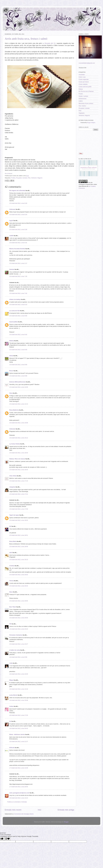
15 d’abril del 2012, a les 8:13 (18, 305)
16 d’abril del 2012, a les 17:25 (19, 715)
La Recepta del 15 (49, 43)
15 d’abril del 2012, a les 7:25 (18, 276)
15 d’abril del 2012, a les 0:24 (18, 215)
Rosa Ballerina (14, 410)
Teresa (12, 581)
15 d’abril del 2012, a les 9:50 (18, 365)
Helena (12, 341)
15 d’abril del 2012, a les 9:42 (18, 335)
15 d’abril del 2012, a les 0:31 (18, 243)
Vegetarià (82, 113)
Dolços (81, 89)
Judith (11, 236)
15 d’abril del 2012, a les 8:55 (18, 316)
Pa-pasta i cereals (22, 178)
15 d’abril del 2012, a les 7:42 (18, 293)
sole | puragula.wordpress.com (19, 793)
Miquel (12, 680)
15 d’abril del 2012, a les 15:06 (19, 423)
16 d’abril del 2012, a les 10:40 (19, 674)
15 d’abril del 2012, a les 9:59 (18, 376)
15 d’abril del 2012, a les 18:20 (19, 520)
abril (11, 553)
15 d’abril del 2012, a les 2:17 (18, 263)
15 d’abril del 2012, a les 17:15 (19, 481)
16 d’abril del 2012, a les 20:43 (19, 728)
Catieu (11, 706)
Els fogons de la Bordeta (17, 191)
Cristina (12, 566)
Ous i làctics (82, 106)
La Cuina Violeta (15, 444)
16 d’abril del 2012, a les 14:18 (19, 689)
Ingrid (11, 221)
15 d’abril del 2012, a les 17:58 (19, 509)
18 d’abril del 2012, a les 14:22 (19, 798)
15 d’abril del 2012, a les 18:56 (19, 547)
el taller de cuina (15, 650)
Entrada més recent (13, 810)
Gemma (12, 269)
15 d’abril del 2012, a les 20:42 (19, 586)
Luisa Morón (13, 695)
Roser (11, 371)
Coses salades (83, 84)
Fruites (13, 178)
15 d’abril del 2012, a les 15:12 (19, 438)
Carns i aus (82, 77)
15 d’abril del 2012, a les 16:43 (19, 470)
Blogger (66, 822)
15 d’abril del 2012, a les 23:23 (19, 629)
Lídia (11, 663)
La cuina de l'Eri (15, 311)
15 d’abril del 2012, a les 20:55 (19, 601)
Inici (40, 810)
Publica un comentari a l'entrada (17, 802)
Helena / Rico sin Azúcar (17, 459)
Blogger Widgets (91, 123)
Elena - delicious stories (17, 734)
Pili (10, 624)
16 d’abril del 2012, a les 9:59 (18, 657)
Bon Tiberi (13, 607)
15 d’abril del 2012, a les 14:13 (19, 404)
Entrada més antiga (66, 810)
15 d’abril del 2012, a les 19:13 (19, 560)
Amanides (82, 75)
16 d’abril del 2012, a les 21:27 (19, 741)
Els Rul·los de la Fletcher (86, 91)
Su (10, 721)
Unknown (12, 209)
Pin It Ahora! (9, 174)
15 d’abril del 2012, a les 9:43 (18, 350)
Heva (11, 393)
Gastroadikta (14, 322)
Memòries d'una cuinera (86, 103)
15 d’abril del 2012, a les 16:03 (19, 453)
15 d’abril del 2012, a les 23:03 (19, 618)
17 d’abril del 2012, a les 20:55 (19, 787)
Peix (29, 178)
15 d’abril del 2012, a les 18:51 (19, 535)
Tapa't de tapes (14, 515)
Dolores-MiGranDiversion (18, 382)
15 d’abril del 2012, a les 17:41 (19, 494)
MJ (10, 526)
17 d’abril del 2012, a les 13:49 (19, 768)
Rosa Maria (13, 541)
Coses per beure (84, 82)
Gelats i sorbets (83, 96)
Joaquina (12, 487)
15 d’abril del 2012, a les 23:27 (19, 644)
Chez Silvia (13, 476)
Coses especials (84, 79)
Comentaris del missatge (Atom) (24, 814)
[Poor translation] (7, 839)
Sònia (11, 356)
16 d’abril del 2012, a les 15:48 (19, 700)
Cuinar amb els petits (85, 87)
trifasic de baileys (15, 299)
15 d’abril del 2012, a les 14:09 (19, 387)
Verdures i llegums (37, 178)
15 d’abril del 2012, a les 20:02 (19, 575)
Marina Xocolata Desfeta (17, 249)
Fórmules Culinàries (16, 635)
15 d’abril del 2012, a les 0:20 (18, 203)
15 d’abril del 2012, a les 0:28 (18, 229)
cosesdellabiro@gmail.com (87, 63)
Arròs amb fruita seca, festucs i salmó (26, 39)
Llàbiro (81, 101)
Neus (11, 592)
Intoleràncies (83, 99)
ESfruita (12, 748)
